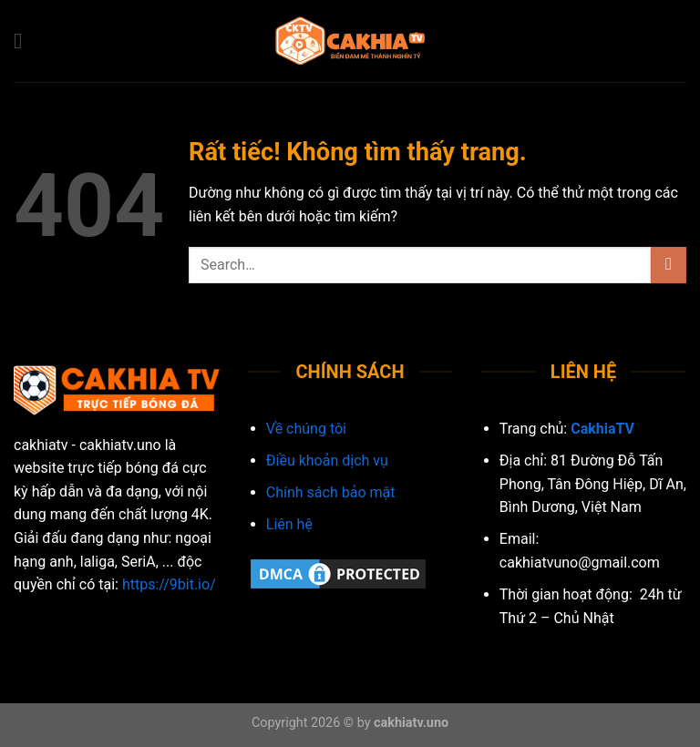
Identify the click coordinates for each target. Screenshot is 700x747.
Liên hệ (289, 524)
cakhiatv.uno (411, 723)
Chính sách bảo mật (331, 492)
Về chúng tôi (306, 429)
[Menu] (25, 41)
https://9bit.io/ (169, 584)
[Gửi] (669, 265)
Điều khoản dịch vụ (327, 460)
